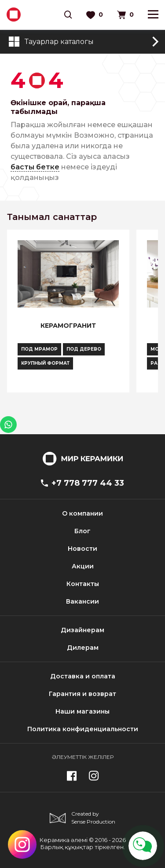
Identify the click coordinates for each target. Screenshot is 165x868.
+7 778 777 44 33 (82, 483)
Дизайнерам (82, 630)
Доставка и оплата (83, 676)
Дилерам (83, 648)
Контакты (83, 584)
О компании (82, 513)
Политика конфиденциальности (83, 729)
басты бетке (35, 167)
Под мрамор (39, 349)
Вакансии (82, 601)
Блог (82, 531)
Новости (82, 549)
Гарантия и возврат (82, 694)
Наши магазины (82, 711)
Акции (83, 566)
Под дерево (84, 349)
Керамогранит (68, 326)
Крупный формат (45, 363)
